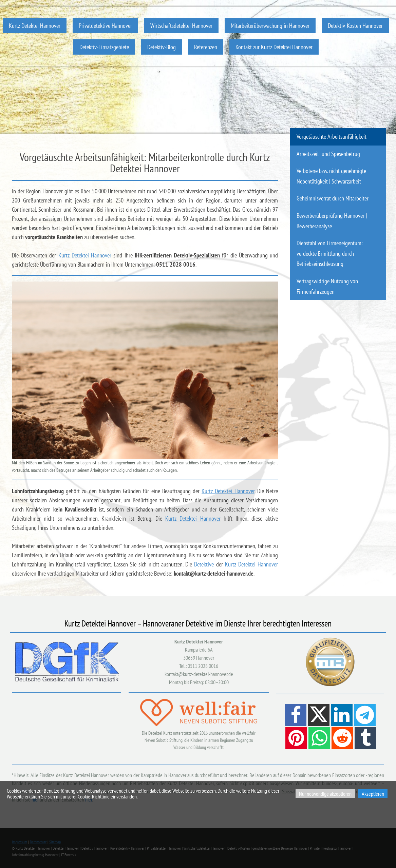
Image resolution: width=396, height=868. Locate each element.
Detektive (204, 564)
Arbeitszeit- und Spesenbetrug (328, 154)
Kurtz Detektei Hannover (35, 26)
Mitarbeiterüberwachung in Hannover (270, 26)
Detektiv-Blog (162, 47)
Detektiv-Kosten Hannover (355, 26)
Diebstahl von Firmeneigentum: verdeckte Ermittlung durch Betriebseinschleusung (330, 253)
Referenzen (206, 47)
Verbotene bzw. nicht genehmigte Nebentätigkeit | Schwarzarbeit (331, 176)
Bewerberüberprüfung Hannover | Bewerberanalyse (332, 221)
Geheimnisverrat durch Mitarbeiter (333, 198)
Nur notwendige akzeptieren (325, 794)
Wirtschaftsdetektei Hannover (181, 26)
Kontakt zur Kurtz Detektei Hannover (274, 47)
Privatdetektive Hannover (105, 26)
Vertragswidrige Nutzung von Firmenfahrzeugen (327, 286)
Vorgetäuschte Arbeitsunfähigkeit (332, 137)
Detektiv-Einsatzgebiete (104, 47)
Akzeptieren (373, 794)
